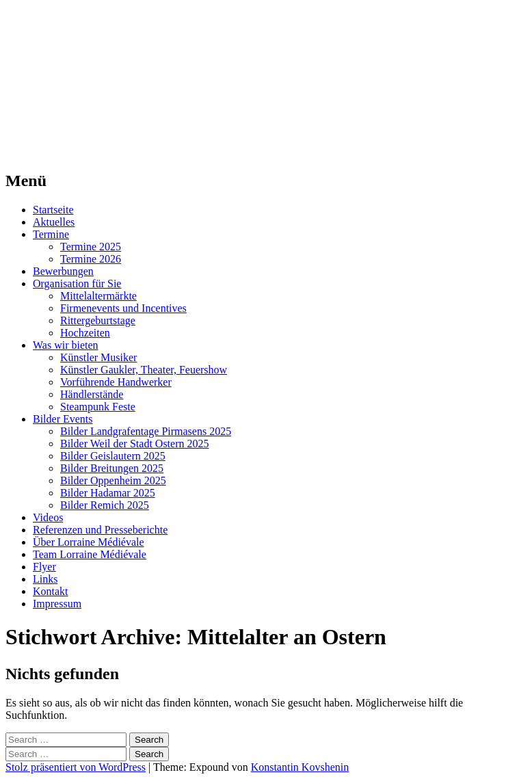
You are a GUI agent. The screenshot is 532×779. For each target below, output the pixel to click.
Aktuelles (54, 222)
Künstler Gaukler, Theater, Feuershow (144, 370)
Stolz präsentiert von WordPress (76, 767)
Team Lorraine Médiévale (90, 554)
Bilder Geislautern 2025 (113, 456)
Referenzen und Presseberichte (100, 530)
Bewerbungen (63, 271)
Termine (51, 234)
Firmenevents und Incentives (123, 308)
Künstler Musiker (98, 357)
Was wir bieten (66, 345)
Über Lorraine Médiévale (89, 542)
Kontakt (51, 591)
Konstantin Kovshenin (300, 767)
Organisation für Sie (77, 283)
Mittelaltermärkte (98, 296)
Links (45, 579)
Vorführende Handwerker (116, 382)
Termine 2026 (91, 259)
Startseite (53, 210)
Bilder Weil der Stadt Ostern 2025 (135, 444)
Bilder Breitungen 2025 (112, 468)
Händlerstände (92, 394)
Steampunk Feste (98, 407)
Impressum (57, 604)
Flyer (44, 567)
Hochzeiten (85, 333)
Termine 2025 (91, 247)
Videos (48, 517)
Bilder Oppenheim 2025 (113, 480)
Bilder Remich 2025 (105, 505)
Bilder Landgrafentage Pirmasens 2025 (146, 431)
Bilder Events (63, 419)
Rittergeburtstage (98, 320)
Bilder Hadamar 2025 (108, 493)
